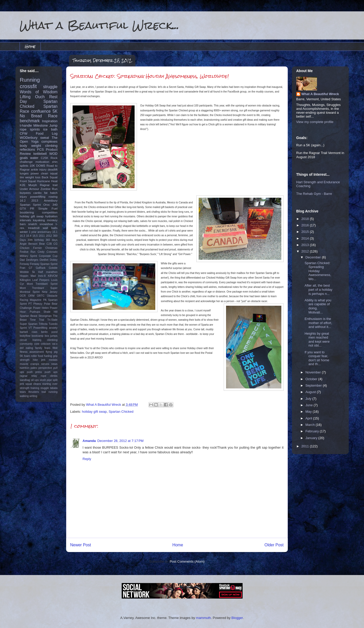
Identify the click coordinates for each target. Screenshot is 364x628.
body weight (30, 146)
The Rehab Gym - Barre (314, 194)
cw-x (55, 344)
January (312, 438)
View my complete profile (315, 122)
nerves (45, 364)
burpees (25, 193)
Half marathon (48, 272)
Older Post (274, 545)
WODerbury (29, 138)
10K (32, 166)
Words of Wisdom (39, 92)
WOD (53, 154)
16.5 (35, 236)
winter (24, 232)
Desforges (32, 260)
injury (24, 197)
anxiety (53, 328)
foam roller (30, 356)
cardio (37, 193)
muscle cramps (30, 364)
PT (30, 304)
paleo (34, 368)
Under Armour (30, 189)
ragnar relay (29, 376)
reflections (28, 150)
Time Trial (37, 320)
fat (46, 193)
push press (34, 372)
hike (35, 360)
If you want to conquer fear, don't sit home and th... (317, 358)
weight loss (33, 177)
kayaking (39, 220)
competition (50, 212)
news (54, 364)
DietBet (44, 260)
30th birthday (36, 240)
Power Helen (41, 308)
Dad (22, 260)
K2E (23, 185)
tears (23, 392)
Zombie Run (49, 189)
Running (30, 80)
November (314, 372)
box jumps (51, 336)
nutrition (25, 368)
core (37, 344)
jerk (43, 360)
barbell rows (29, 332)
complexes (49, 141)
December (314, 257)
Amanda (89, 441)
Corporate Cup (48, 256)
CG (56, 244)
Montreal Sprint (30, 292)
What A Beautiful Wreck (320, 94)
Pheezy (38, 304)
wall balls (50, 228)
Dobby (53, 260)
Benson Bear (37, 244)
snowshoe (46, 224)
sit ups (35, 380)
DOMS (41, 166)
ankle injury (39, 169)
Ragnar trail (49, 185)
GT (30, 268)
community (26, 344)
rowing (53, 197)
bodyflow (25, 336)
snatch (33, 224)
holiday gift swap (94, 412)
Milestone (41, 125)
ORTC (41, 296)
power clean (40, 173)
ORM (31, 296)
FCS (41, 150)
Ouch (40, 97)
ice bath (50, 129)
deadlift (53, 169)
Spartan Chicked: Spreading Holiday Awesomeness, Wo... (318, 271)
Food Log (47, 133)
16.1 (55, 232)
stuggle (45, 388)
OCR (23, 296)
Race (53, 116)
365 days (52, 240)
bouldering (27, 212)
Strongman (45, 316)
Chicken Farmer (31, 248)
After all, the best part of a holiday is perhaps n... (319, 289)
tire (22, 177)
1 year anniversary (40, 232)
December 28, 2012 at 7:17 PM (121, 441)
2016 (306, 225)
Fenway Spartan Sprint (44, 264)
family (39, 348)
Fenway (25, 264)
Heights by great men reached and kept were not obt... (317, 340)
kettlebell (40, 154)
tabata (54, 388)
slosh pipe (46, 380)
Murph (33, 185)
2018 (306, 219)
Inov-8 (42, 276)
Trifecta (43, 324)
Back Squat (49, 177)
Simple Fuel (48, 208)
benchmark (30, 121)
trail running (50, 392)
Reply (87, 459)
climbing (51, 146)
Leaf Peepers (41, 280)
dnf (22, 348)
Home (30, 46)
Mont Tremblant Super (39, 288)
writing (33, 396)
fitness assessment (32, 352)
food (41, 356)
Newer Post (81, 545)
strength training (30, 388)
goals (24, 158)
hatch (54, 193)
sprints (35, 129)
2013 (35, 200)
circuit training (31, 340)
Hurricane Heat (47, 181)
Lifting (25, 97)
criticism (46, 344)
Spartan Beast (29, 316)
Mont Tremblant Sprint (42, 284)
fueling (48, 356)
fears (47, 348)
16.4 (29, 236)
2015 (306, 232)
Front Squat (28, 181)
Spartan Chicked (121, 412)
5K (55, 111)
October (312, 379)
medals (53, 360)
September (314, 385)
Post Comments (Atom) (187, 561)
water (34, 158)
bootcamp (37, 336)
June (309, 405)
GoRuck (41, 268)
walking (24, 396)
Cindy (41, 252)
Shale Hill (50, 312)
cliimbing (52, 340)
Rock (54, 158)
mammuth (204, 618)
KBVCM (53, 276)
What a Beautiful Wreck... (99, 25)
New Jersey (50, 292)
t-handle (26, 125)
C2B (49, 244)
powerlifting (38, 197)
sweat (45, 138)
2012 (49, 236)
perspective (45, 368)
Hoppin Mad (28, 276)
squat (54, 173)
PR (32, 208)
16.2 (23, 200)
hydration (51, 216)
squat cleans (33, 384)
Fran (23, 268)
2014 (306, 238)
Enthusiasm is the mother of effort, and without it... (318, 323)
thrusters (34, 392)
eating (29, 348)
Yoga (35, 141)
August (311, 392)
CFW (24, 133)
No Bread (31, 116)
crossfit (28, 86)
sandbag (25, 380)
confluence (41, 111)
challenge (26, 162)
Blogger (237, 618)
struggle (50, 87)
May (309, 412)
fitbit (55, 348)
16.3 (22, 236)
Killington (25, 280)
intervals (26, 220)
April (309, 418)
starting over (50, 384)
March (311, 425)
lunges (24, 173)
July (309, 399)
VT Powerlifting (38, 328)
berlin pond (49, 332)
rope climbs (49, 376)
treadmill (34, 228)
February (313, 431)
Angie (23, 244)
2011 (42, 236)
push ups (51, 372)
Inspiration (50, 121)
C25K (45, 158)
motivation (42, 162)
